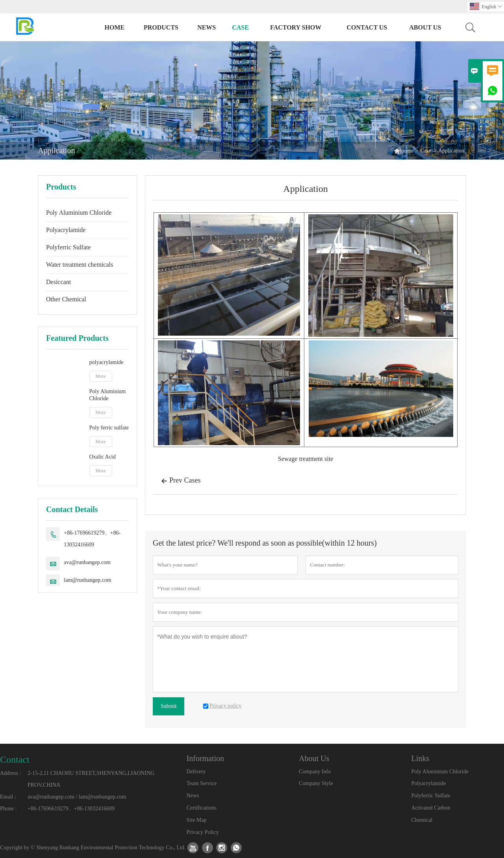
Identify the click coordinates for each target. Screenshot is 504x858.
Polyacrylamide (66, 230)
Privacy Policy (203, 832)
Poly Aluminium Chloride (79, 213)
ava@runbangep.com (87, 562)
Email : (8, 797)
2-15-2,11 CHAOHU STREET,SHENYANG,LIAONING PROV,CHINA (91, 779)
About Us (425, 27)
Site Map (197, 820)
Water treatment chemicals (80, 265)
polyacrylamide (107, 362)
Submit (169, 706)
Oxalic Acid (103, 457)
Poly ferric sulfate (109, 428)
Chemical (422, 820)
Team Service (202, 783)
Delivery (196, 772)
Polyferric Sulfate (68, 247)
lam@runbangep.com (88, 580)
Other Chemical (66, 299)
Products (161, 27)
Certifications (202, 808)
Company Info (315, 772)
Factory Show (296, 27)
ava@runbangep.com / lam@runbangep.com (77, 797)
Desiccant (58, 282)
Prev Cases (181, 481)
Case (240, 27)
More (101, 376)
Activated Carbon (431, 808)
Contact (15, 760)
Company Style (316, 783)
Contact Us (367, 27)
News (207, 27)
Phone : (8, 809)
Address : (10, 773)
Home (115, 27)
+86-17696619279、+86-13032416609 (92, 539)
